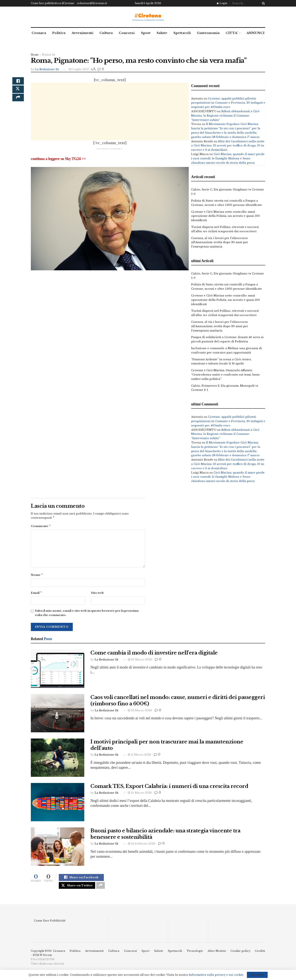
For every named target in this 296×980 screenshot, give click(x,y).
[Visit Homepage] (148, 17)
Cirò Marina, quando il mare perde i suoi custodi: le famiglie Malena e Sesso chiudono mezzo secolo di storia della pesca (228, 158)
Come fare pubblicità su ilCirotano (53, 3)
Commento (41, 527)
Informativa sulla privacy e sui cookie (216, 975)
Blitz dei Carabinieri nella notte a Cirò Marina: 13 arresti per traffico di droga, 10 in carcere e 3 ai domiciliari (228, 146)
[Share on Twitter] (18, 92)
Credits (260, 954)
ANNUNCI (255, 33)
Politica (59, 33)
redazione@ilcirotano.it (92, 3)
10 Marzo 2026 (140, 794)
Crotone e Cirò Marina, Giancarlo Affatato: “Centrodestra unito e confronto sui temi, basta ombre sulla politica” (225, 375)
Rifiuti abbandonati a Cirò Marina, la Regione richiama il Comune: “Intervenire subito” (225, 116)
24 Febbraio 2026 (142, 845)
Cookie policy (240, 954)
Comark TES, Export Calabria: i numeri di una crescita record (170, 788)
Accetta (257, 975)
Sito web (97, 594)
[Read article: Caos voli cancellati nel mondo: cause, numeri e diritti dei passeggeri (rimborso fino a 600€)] (58, 715)
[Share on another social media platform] (18, 102)
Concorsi (127, 33)
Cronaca (39, 33)
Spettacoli (182, 33)
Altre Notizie (217, 954)
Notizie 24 (48, 55)
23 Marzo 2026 (140, 712)
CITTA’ (232, 33)
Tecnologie (195, 954)
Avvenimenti (82, 33)
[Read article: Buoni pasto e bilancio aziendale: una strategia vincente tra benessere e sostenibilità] (58, 848)
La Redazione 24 (47, 69)
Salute (162, 33)
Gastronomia (208, 33)
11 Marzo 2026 (139, 756)
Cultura (106, 33)
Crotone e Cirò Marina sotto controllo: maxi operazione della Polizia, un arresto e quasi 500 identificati (225, 216)
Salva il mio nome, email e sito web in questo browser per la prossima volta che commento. (87, 615)
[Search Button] (263, 3)
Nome (37, 576)
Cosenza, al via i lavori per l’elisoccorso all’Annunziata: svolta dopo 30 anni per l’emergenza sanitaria (220, 242)
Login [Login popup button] (222, 3)
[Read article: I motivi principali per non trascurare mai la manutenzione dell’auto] (58, 759)
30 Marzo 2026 (140, 661)
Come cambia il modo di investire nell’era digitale (154, 654)
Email (36, 594)
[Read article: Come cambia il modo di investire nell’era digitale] (58, 670)
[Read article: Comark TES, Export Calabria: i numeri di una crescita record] (58, 804)
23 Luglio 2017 (79, 69)
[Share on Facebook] (18, 82)
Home (35, 55)
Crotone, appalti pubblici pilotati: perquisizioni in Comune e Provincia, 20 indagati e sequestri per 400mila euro (228, 103)
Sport (146, 33)
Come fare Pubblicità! (50, 924)
